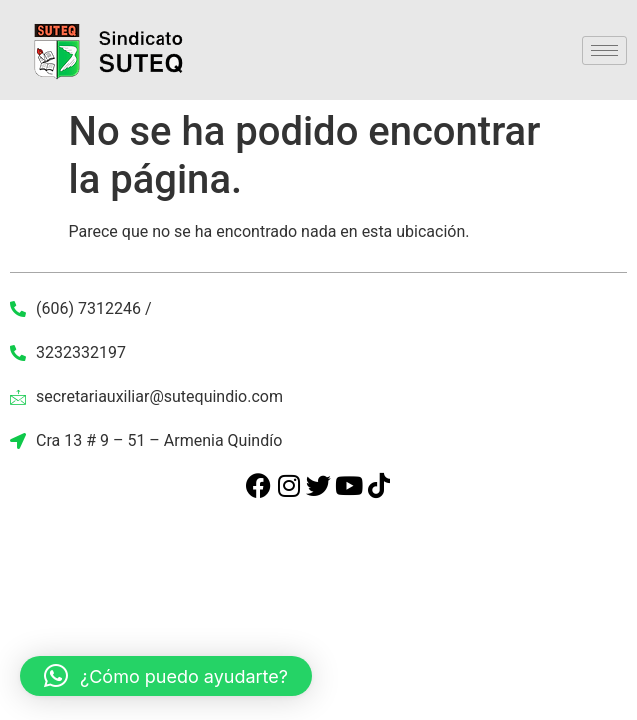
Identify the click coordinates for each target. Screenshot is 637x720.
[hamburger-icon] (604, 50)
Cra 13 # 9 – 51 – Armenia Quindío (146, 440)
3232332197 (68, 352)
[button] (166, 676)
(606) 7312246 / (81, 308)
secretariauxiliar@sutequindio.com (146, 396)
